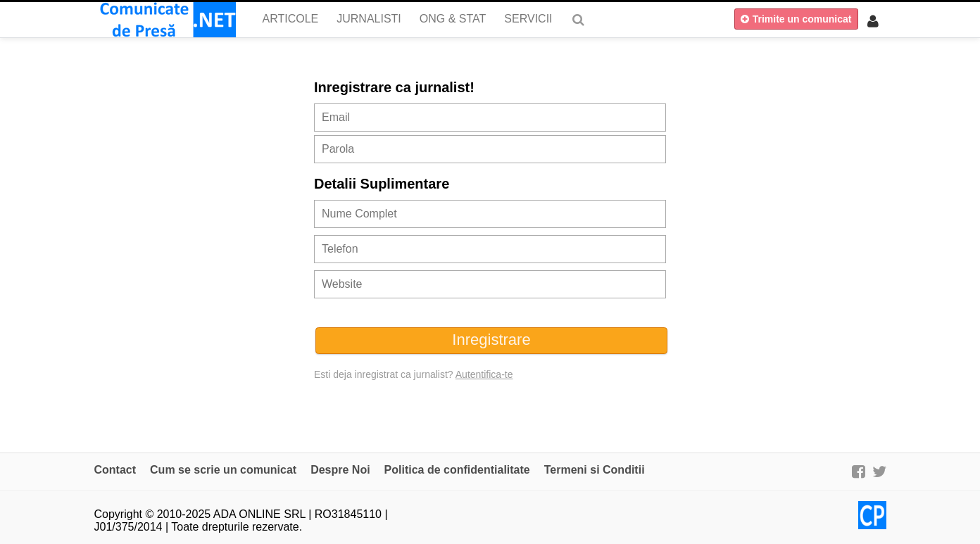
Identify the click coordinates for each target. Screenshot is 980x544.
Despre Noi (340, 470)
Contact (115, 470)
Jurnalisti (369, 19)
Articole (291, 19)
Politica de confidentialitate (457, 470)
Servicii (528, 19)
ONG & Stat (453, 19)
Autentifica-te (484, 374)
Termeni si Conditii (595, 470)
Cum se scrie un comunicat (223, 470)
